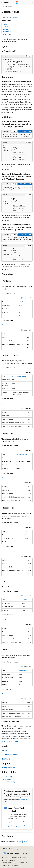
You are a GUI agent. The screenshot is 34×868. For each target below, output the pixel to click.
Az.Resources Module (13, 17)
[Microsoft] (17, 2)
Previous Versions (16, 858)
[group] (17, 66)
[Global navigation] (2, 2)
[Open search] (26, 2)
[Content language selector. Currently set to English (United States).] (10, 849)
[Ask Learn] (28, 7)
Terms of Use (23, 863)
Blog (25, 858)
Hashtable (25, 600)
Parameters (7, 31)
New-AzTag (9, 779)
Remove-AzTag (10, 782)
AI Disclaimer (5, 858)
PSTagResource (8, 768)
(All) (4, 325)
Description (6, 27)
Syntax (6, 24)
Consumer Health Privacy (9, 863)
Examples (6, 29)
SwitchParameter (24, 302)
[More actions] (31, 7)
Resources (9, 7)
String (26, 531)
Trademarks (5, 865)
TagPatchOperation (22, 454)
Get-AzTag (8, 777)
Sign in (31, 2)
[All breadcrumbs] (3, 7)
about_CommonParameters (10, 741)
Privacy (12, 860)
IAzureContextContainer (19, 376)
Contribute (4, 860)
